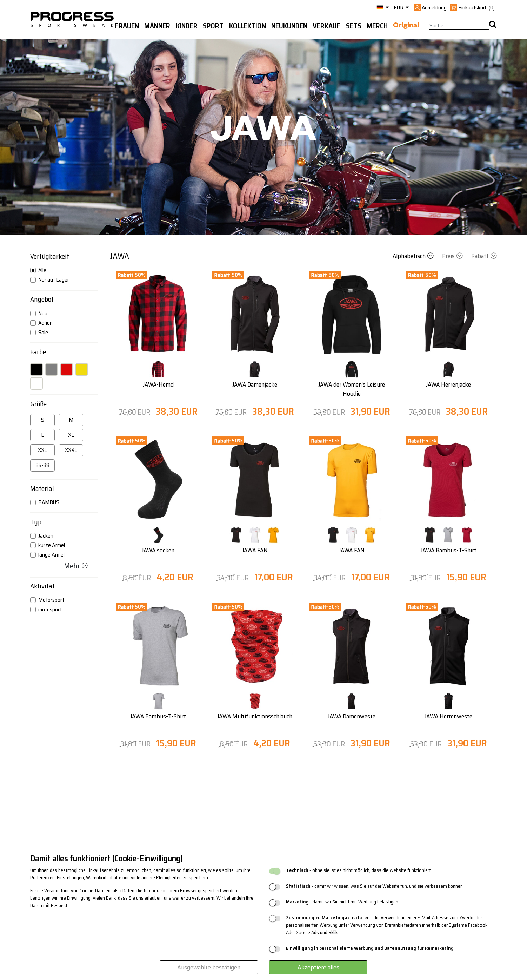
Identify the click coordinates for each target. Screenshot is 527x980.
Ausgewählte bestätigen (209, 967)
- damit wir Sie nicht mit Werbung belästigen (342, 902)
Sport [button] (213, 26)
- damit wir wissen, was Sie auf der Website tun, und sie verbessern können (374, 886)
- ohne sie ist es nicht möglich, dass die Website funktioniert (358, 870)
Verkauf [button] (326, 26)
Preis (453, 256)
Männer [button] (157, 26)
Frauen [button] (127, 26)
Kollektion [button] (248, 26)
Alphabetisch (414, 256)
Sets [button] (354, 26)
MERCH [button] (377, 26)
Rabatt (484, 256)
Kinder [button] (187, 26)
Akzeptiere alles (318, 967)
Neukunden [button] (289, 26)
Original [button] (406, 26)
